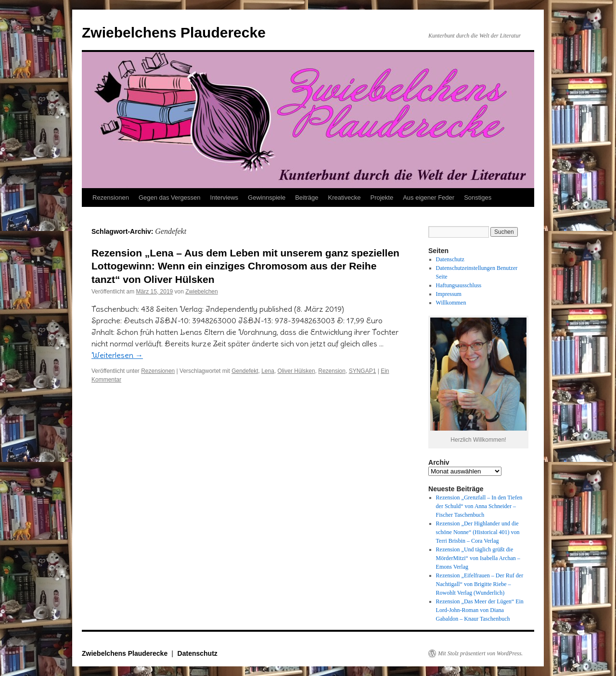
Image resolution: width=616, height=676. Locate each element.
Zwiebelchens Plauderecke (174, 32)
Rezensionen (111, 198)
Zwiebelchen (201, 292)
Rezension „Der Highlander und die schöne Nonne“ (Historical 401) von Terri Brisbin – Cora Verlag (478, 532)
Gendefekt (245, 371)
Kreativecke (345, 198)
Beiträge (307, 198)
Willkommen (451, 303)
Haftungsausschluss (459, 285)
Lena (268, 371)
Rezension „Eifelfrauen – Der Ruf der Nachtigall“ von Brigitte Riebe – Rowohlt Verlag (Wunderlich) (480, 584)
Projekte (382, 198)
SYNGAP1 (363, 371)
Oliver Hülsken (296, 371)
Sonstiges (478, 198)
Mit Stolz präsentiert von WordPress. (480, 653)
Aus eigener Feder (429, 198)
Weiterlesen (117, 355)
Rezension (332, 371)
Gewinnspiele (267, 198)
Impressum (449, 294)
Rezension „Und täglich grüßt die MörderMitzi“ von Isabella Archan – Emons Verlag (478, 558)
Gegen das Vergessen (170, 198)
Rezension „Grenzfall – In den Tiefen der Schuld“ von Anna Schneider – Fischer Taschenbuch (479, 506)
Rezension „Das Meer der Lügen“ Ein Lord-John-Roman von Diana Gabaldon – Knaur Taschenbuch (480, 610)
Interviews (225, 198)
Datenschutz (450, 259)
